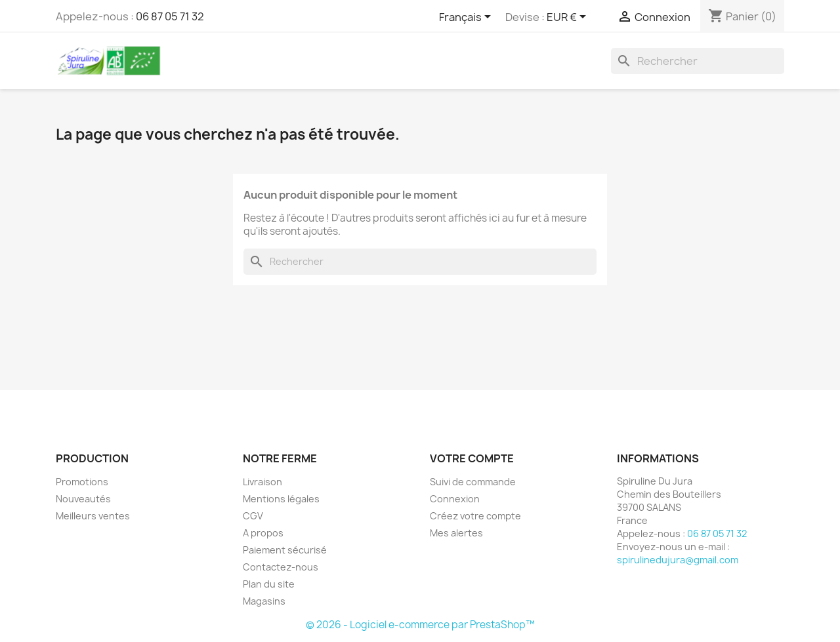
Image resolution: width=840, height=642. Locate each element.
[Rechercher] (698, 61)
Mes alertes (456, 533)
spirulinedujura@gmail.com (678, 560)
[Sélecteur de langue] (467, 18)
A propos (263, 533)
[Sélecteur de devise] (569, 18)
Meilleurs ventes (93, 516)
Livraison (262, 482)
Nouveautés (83, 499)
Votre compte (472, 458)
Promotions (82, 482)
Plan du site (269, 584)
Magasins (264, 601)
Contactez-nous (281, 567)
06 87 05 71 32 (170, 16)
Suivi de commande (473, 482)
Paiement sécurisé (285, 550)
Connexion (455, 499)
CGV (253, 516)
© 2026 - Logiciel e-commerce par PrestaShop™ (420, 625)
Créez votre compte (475, 516)
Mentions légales (281, 499)
